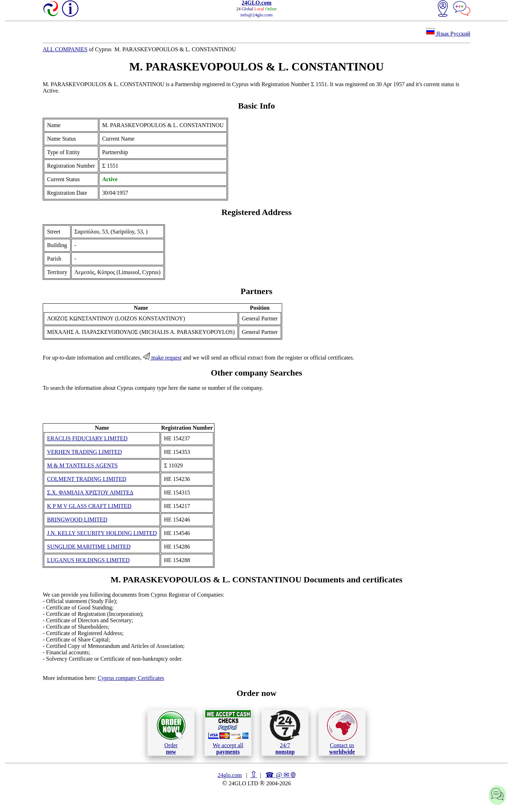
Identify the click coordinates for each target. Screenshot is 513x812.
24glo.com (230, 775)
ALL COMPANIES (65, 49)
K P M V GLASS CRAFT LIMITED (89, 506)
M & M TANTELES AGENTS (82, 465)
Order (171, 732)
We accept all (228, 732)
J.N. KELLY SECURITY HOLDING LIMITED (102, 533)
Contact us (342, 733)
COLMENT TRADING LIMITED (87, 479)
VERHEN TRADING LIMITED (84, 452)
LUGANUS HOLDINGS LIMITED (88, 560)
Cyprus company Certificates (131, 678)
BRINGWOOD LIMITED (77, 520)
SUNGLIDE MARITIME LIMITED (89, 547)
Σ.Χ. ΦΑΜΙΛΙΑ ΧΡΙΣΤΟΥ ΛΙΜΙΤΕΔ (90, 493)
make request (162, 358)
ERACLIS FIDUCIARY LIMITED (87, 438)
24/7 (285, 732)
